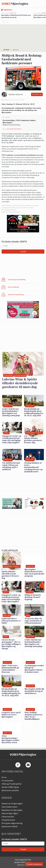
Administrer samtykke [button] (10, 790)
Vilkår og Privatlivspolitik (12, 784)
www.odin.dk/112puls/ (14, 129)
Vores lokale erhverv (10, 807)
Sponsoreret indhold (9, 826)
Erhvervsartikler (8, 817)
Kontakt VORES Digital (10, 787)
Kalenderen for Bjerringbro (12, 810)
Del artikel (37, 94)
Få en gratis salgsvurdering (12, 823)
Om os (4, 777)
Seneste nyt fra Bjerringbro (12, 804)
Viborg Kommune (8, 820)
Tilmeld (23, 252)
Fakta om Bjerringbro (10, 813)
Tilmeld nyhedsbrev (34, 864)
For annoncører (7, 781)
